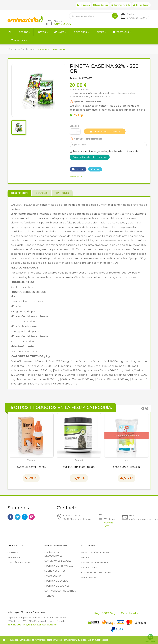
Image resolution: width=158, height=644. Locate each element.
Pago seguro (53, 576)
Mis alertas (89, 578)
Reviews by (77, 177)
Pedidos (87, 558)
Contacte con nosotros (60, 591)
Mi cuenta (83, 5)
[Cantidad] (73, 131)
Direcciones (89, 568)
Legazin (127, 460)
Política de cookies (57, 586)
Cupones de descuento (96, 573)
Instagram (32, 517)
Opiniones (62, 193)
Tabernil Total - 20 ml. (31, 467)
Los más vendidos (19, 563)
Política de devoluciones (53, 554)
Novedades (15, 558)
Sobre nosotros (55, 571)
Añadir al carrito (105, 131)
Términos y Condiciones (33, 612)
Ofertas (13, 553)
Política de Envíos (56, 581)
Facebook (10, 517)
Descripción (19, 193)
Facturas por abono (94, 563)
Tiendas (49, 596)
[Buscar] (93, 16)
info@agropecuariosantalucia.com (41, 625)
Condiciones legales (58, 561)
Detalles (42, 193)
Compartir (79, 169)
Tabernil (31, 460)
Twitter (18, 517)
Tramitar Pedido (121, 5)
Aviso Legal (13, 612)
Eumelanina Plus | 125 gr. (79, 467)
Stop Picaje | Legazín (127, 467)
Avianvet (79, 460)
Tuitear (97, 169)
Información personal (96, 553)
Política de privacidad (59, 566)
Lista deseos (101, 5)
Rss (25, 517)
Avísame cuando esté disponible (90, 157)
